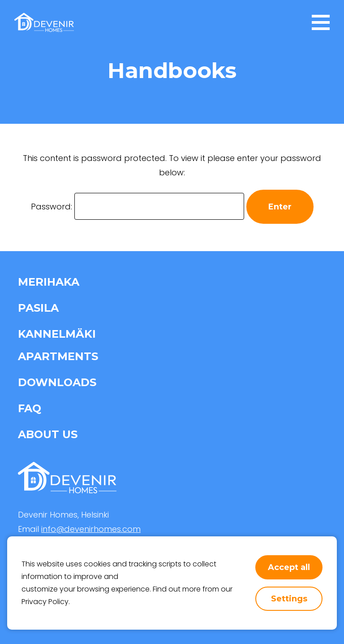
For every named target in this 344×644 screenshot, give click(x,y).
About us (48, 434)
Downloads (57, 382)
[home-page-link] (44, 22)
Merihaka (49, 282)
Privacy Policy (45, 602)
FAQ (30, 408)
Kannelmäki (57, 334)
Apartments (58, 356)
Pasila (38, 308)
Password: (138, 207)
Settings (289, 599)
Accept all (289, 567)
